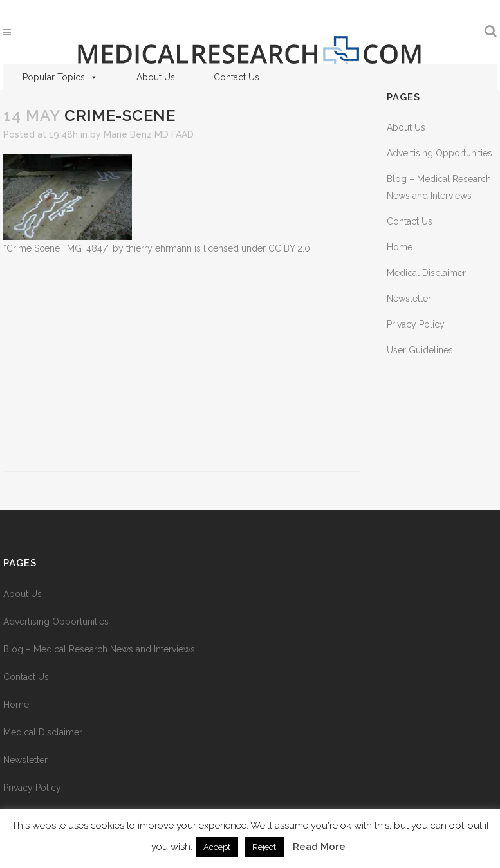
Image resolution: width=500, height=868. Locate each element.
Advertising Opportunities (440, 153)
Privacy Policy (416, 324)
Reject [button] (264, 847)
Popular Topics (60, 77)
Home (400, 247)
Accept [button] (217, 847)
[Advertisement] (182, 364)
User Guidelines (420, 350)
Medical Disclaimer (426, 273)
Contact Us (236, 77)
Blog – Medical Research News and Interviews (99, 649)
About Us (156, 77)
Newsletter (409, 299)
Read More (319, 847)
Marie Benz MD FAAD (149, 134)
